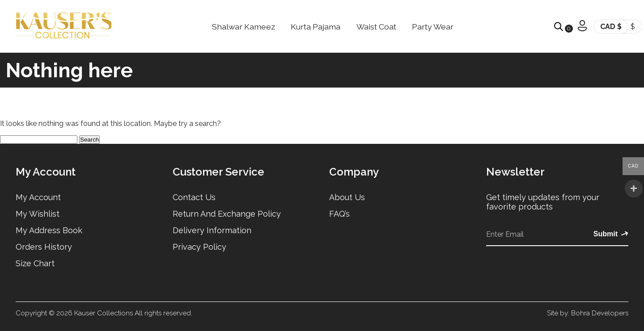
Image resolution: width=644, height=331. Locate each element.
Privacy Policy (199, 247)
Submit (611, 234)
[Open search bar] (559, 27)
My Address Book (49, 230)
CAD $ (611, 27)
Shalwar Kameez (244, 27)
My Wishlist (38, 214)
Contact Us (194, 197)
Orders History (44, 247)
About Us (347, 197)
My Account (38, 197)
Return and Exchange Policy (227, 214)
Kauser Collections (104, 313)
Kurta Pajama (316, 27)
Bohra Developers (600, 313)
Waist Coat (376, 27)
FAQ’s (339, 214)
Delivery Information (212, 230)
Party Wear (433, 27)
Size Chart (35, 263)
